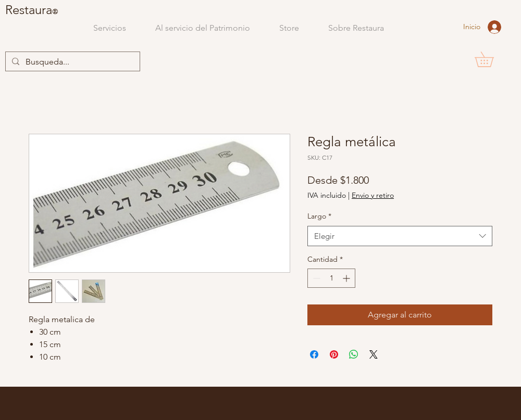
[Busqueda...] (72, 62)
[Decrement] (315, 278)
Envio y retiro (373, 195)
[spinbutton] (331, 278)
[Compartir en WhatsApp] (354, 354)
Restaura (29, 10)
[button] (492, 59)
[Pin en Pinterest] (334, 354)
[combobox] (400, 236)
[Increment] (347, 278)
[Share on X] (374, 354)
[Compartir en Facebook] (314, 354)
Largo (319, 216)
